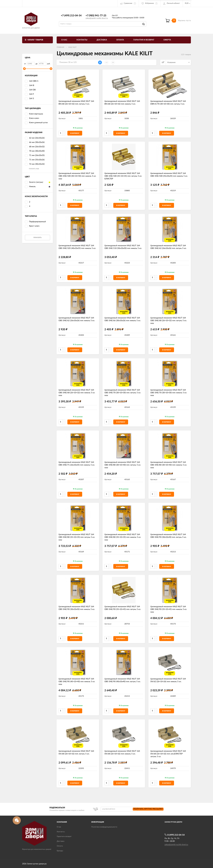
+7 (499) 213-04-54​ (71, 16)
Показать (37, 238)
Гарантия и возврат (144, 40)
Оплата (120, 40)
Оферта (167, 40)
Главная (60, 47)
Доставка (102, 40)
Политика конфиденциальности (104, 827)
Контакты (82, 40)
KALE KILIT (72, 47)
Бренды (60, 851)
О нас (64, 40)
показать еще (34, 168)
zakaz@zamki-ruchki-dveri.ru (97, 18)
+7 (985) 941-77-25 (96, 16)
